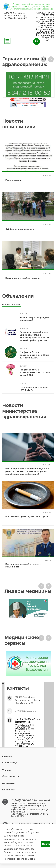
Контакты (8, 790)
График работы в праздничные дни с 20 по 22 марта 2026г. (34, 355)
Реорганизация (14, 180)
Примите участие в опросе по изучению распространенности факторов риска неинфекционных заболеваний (27, 471)
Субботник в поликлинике (20, 229)
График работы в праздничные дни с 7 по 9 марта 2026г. (35, 372)
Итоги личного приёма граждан (23, 278)
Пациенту (8, 784)
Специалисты (11, 776)
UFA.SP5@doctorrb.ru (26, 711)
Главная (7, 757)
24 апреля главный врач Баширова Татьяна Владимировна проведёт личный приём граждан (34, 336)
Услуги (6, 770)
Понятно (46, 844)
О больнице (10, 763)
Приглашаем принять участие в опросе (27, 516)
